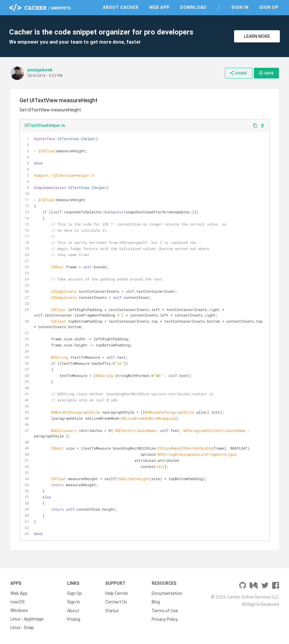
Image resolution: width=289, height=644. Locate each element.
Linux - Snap (22, 628)
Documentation (167, 593)
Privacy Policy (165, 619)
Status (112, 610)
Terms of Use (165, 610)
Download (193, 7)
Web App (159, 7)
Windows (19, 610)
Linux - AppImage (27, 619)
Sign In (240, 7)
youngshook (40, 70)
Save (266, 73)
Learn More (257, 36)
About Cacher (121, 7)
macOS (18, 602)
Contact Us (116, 602)
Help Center (117, 593)
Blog (156, 602)
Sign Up (269, 7)
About (73, 610)
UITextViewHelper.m (45, 125)
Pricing (74, 619)
